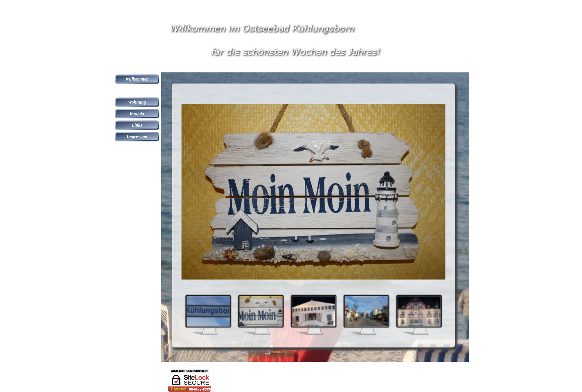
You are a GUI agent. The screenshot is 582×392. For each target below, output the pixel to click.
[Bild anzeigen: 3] (313, 314)
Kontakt (137, 114)
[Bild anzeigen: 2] (261, 314)
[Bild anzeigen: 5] (419, 314)
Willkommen (137, 79)
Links (137, 125)
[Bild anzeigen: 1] (208, 314)
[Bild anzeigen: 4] (366, 314)
